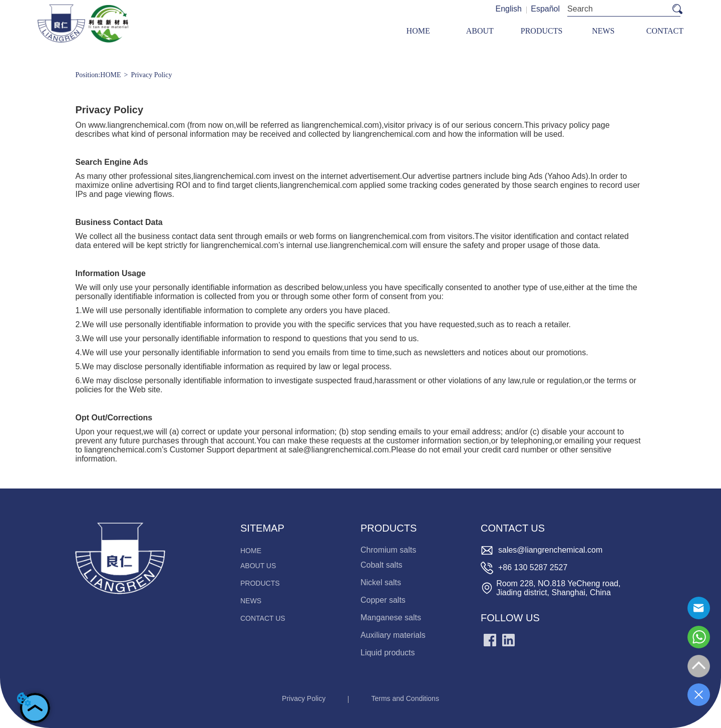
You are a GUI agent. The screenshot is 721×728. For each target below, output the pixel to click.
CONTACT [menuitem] (665, 31)
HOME (110, 75)
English (508, 9)
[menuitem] (542, 31)
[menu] (542, 31)
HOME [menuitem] (418, 31)
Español (545, 9)
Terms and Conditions (405, 698)
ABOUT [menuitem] (480, 31)
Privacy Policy (151, 75)
